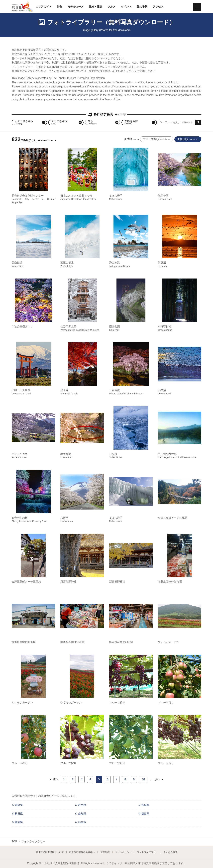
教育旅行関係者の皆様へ (82, 852)
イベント (126, 7)
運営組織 (105, 852)
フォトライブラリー (147, 852)
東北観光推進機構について (50, 852)
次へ (159, 779)
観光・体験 (96, 7)
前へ (54, 779)
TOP (14, 841)
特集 (60, 7)
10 (143, 779)
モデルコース (76, 7)
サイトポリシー (123, 852)
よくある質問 (170, 852)
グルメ (111, 7)
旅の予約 (142, 7)
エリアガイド (44, 7)
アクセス (158, 7)
